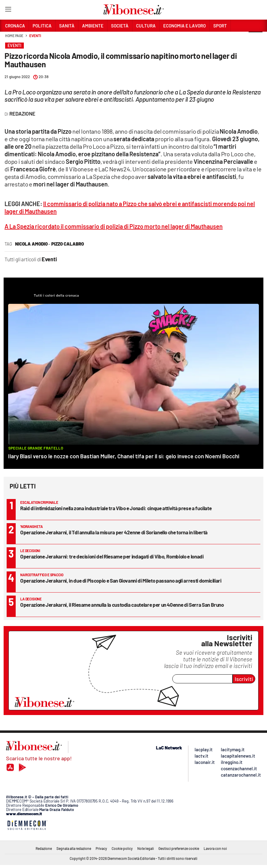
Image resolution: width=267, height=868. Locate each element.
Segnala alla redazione (74, 848)
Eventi (35, 36)
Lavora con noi (215, 848)
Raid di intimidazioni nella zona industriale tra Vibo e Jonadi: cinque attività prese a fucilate (116, 508)
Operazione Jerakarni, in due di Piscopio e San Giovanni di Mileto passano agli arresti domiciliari (121, 580)
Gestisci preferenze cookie (179, 848)
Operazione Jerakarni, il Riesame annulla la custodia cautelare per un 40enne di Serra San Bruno (122, 605)
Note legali (146, 848)
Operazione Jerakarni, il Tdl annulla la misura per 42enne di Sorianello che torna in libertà (114, 532)
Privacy (101, 848)
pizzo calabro (68, 244)
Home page (14, 36)
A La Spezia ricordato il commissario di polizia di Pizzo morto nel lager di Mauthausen (114, 226)
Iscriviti (244, 679)
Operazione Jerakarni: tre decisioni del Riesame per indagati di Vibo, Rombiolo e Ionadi (112, 556)
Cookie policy (122, 848)
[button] (256, 39)
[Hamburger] (8, 10)
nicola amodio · (32, 244)
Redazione (44, 848)
